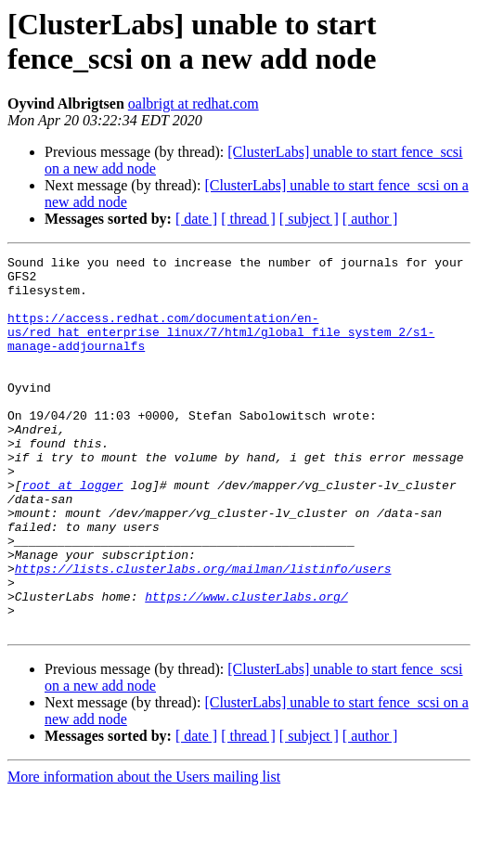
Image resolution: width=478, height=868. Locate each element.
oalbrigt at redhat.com (194, 104)
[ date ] (196, 219)
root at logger (73, 532)
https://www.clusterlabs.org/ (246, 666)
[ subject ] (309, 219)
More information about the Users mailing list (144, 852)
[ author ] (370, 219)
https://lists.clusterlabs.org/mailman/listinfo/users (203, 632)
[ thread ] (248, 219)
